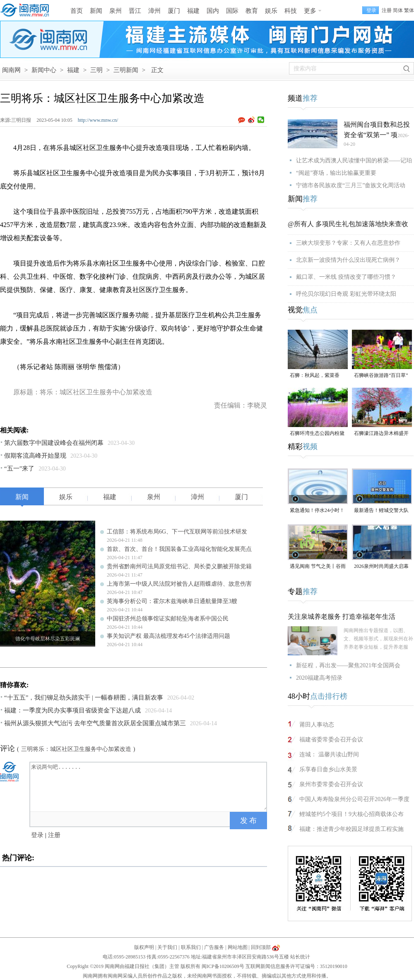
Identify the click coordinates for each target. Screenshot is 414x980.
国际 (232, 11)
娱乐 (271, 11)
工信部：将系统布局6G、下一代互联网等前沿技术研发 (177, 532)
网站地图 (238, 947)
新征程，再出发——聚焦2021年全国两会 (348, 665)
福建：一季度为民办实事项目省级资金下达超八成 (72, 710)
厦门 (174, 11)
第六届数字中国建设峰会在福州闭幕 (54, 443)
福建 (193, 11)
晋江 (135, 11)
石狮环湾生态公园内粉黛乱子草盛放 (317, 434)
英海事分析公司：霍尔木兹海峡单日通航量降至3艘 (172, 601)
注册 (387, 10)
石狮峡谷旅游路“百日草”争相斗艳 (381, 376)
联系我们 (191, 947)
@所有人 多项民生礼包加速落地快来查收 (348, 224)
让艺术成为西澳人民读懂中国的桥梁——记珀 (354, 161)
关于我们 (167, 947)
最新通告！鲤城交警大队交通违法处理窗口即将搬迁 (381, 511)
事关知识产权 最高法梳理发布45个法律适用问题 (168, 636)
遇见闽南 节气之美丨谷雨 (318, 566)
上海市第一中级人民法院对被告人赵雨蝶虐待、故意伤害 (179, 584)
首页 (77, 11)
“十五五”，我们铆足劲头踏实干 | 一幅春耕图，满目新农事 (84, 698)
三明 (96, 70)
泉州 (116, 11)
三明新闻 (126, 70)
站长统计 (300, 957)
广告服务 (214, 947)
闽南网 (11, 70)
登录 (37, 835)
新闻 (96, 11)
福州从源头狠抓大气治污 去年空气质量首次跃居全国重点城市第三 (95, 723)
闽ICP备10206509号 (223, 966)
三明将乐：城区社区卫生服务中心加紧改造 (76, 749)
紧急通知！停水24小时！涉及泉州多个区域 (317, 511)
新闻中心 (44, 70)
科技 (291, 11)
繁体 (409, 10)
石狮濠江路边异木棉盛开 (381, 433)
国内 (213, 11)
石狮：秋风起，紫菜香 (315, 375)
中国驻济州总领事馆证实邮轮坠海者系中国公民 (168, 619)
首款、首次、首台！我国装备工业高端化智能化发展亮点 (179, 549)
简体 (398, 10)
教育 (252, 11)
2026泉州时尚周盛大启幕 (381, 566)
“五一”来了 (19, 468)
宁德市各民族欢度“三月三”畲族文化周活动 (351, 185)
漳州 (154, 11)
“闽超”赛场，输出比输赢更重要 (336, 173)
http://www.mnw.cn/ (98, 120)
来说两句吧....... (149, 786)
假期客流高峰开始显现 (35, 456)
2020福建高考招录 (319, 678)
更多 (310, 11)
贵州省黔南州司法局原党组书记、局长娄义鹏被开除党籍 (179, 566)
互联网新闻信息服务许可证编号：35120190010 (296, 966)
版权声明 (144, 947)
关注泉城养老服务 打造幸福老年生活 (342, 617)
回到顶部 (261, 947)
